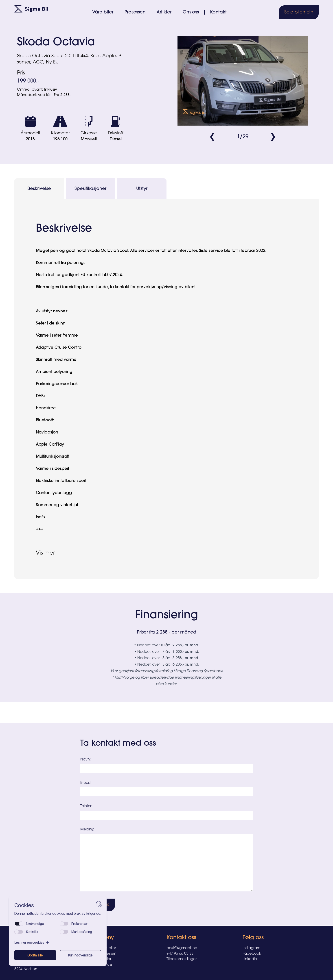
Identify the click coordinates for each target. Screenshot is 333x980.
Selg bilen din (299, 12)
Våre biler (103, 12)
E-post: (86, 783)
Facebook (252, 954)
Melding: (88, 830)
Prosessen (135, 12)
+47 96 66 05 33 (180, 954)
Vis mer (45, 553)
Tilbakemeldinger (182, 959)
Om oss (191, 12)
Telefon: (87, 806)
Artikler (164, 12)
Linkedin (250, 959)
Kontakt (218, 12)
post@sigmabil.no (182, 948)
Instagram (251, 948)
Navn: (85, 760)
